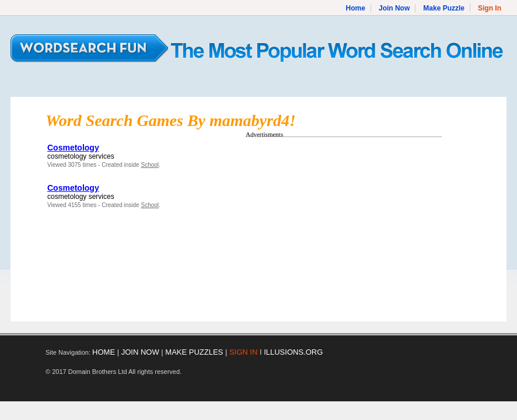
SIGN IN (243, 352)
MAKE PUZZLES (194, 352)
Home (356, 8)
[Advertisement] (344, 223)
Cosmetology (73, 148)
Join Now (394, 8)
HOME (104, 352)
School (150, 165)
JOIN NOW (140, 352)
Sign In (490, 8)
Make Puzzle (444, 8)
